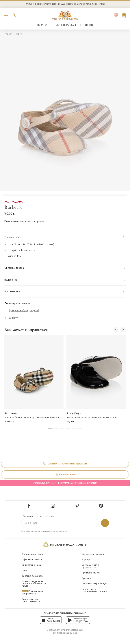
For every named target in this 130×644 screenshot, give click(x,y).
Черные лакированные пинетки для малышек (92, 418)
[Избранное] (116, 15)
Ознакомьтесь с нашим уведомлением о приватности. (45, 531)
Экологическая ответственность (31, 600)
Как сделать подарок (93, 554)
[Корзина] (124, 15)
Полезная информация (95, 584)
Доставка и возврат (32, 554)
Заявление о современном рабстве (94, 590)
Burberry (13, 207)
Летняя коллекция (66, 25)
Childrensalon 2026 (72, 630)
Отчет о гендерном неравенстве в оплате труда (34, 584)
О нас (25, 570)
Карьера (87, 560)
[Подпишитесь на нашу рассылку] (105, 523)
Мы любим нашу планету (65, 544)
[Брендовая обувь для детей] (22, 310)
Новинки (42, 25)
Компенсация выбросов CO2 (32, 592)
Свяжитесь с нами (32, 565)
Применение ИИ (91, 573)
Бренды (89, 25)
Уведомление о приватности (90, 566)
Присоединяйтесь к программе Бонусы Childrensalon (65, 483)
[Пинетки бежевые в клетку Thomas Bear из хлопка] (34, 372)
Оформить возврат (32, 560)
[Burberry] (11, 318)
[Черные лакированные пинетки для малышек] (96, 372)
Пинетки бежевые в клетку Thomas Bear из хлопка (33, 418)
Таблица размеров (32, 576)
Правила (87, 578)
